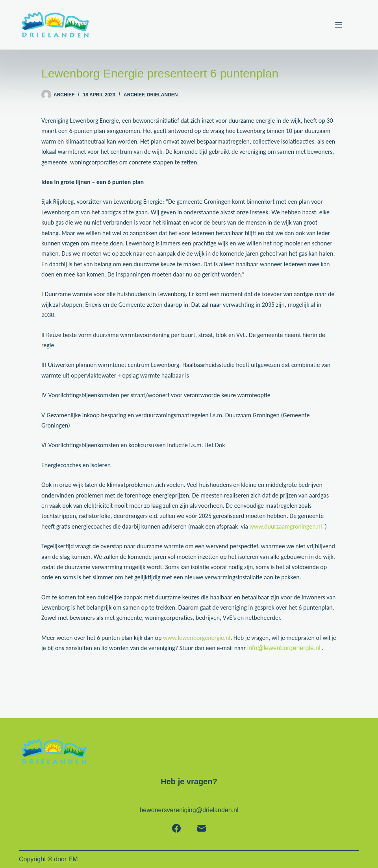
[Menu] (347, 25)
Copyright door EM (48, 859)
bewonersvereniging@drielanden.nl (189, 810)
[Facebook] (176, 828)
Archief (134, 95)
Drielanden (162, 95)
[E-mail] (202, 828)
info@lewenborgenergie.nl (284, 648)
